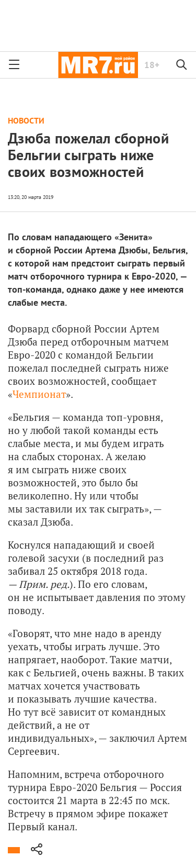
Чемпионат (39, 394)
